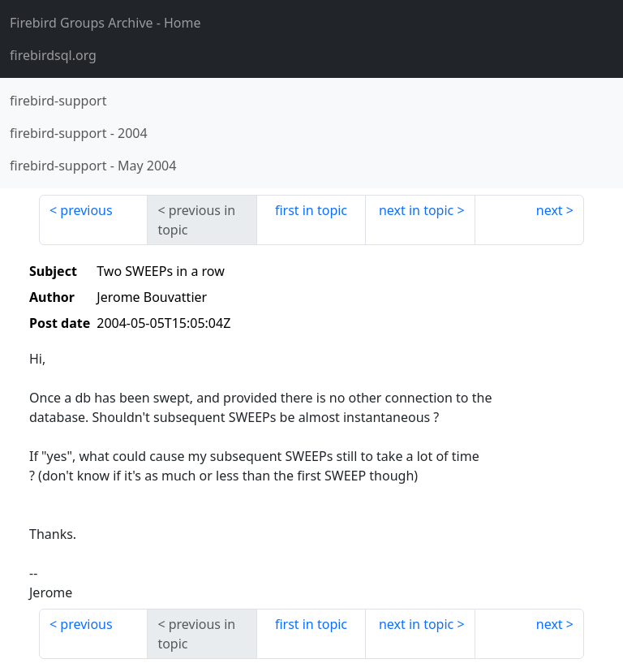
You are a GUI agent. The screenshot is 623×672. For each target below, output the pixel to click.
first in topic (311, 210)
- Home (105, 23)
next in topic (416, 210)
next (550, 210)
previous (86, 210)
